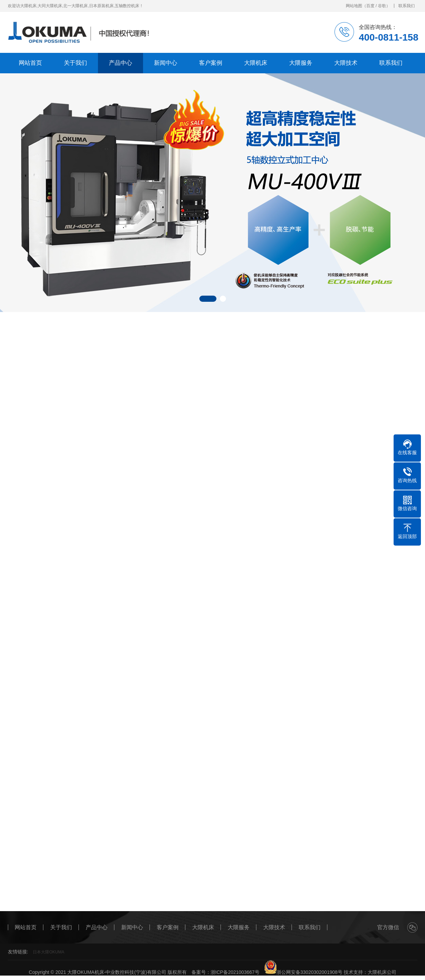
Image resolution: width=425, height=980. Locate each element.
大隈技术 (346, 63)
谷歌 (382, 6)
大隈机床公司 (382, 972)
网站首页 (30, 63)
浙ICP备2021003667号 (235, 972)
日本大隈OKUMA (48, 952)
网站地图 (354, 6)
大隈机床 (256, 63)
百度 (370, 6)
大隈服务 (301, 63)
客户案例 (211, 63)
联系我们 (407, 6)
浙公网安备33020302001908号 (303, 972)
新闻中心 (166, 63)
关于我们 (75, 63)
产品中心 (121, 63)
